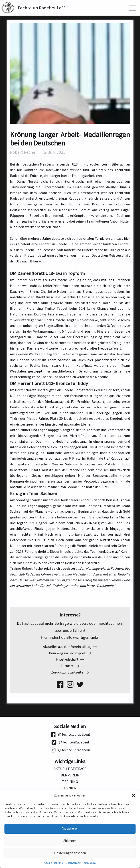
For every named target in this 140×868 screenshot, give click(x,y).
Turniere (70, 788)
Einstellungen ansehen (70, 853)
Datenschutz (73, 863)
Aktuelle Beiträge (70, 769)
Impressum (89, 863)
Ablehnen (70, 841)
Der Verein (70, 775)
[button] (133, 795)
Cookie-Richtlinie (54, 863)
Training (70, 782)
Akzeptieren (70, 828)
